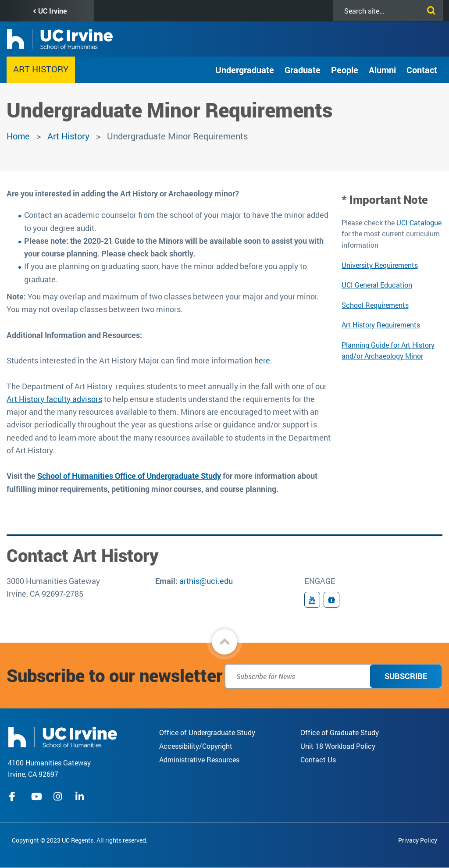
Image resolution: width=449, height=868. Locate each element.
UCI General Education (377, 285)
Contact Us (318, 759)
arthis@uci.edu (206, 581)
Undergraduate (245, 70)
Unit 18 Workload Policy (338, 746)
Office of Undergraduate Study (207, 732)
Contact (422, 70)
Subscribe (406, 676)
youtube (37, 797)
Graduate (303, 70)
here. (263, 360)
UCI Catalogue (419, 222)
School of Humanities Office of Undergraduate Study (129, 476)
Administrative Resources (199, 759)
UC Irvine (52, 11)
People (345, 70)
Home (18, 136)
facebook (14, 797)
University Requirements (380, 265)
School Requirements (375, 305)
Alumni (382, 70)
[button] (224, 642)
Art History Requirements (381, 325)
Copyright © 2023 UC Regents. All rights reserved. (80, 840)
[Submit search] (429, 9)
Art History (41, 69)
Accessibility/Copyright (196, 746)
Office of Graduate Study (340, 732)
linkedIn (81, 797)
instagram (59, 797)
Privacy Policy (418, 840)
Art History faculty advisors (54, 399)
